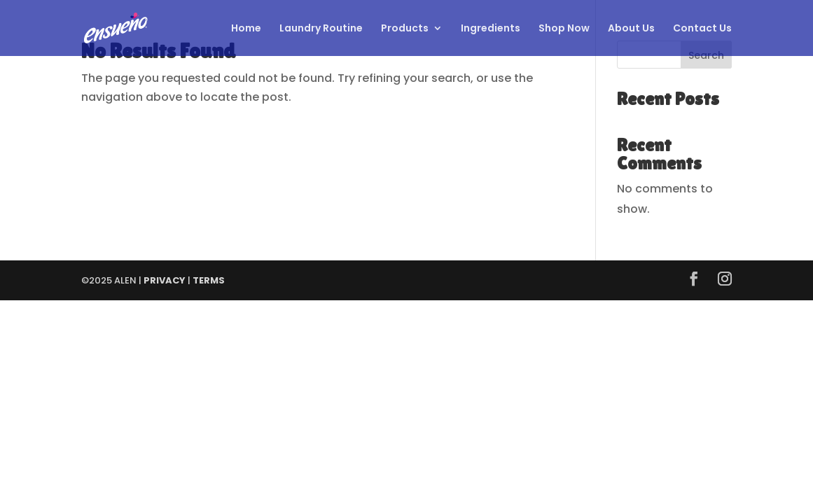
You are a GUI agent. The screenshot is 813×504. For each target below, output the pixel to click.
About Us (631, 29)
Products (405, 29)
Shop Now (564, 29)
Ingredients (491, 29)
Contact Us (702, 29)
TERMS (209, 280)
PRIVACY (165, 280)
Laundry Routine (321, 29)
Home (246, 29)
